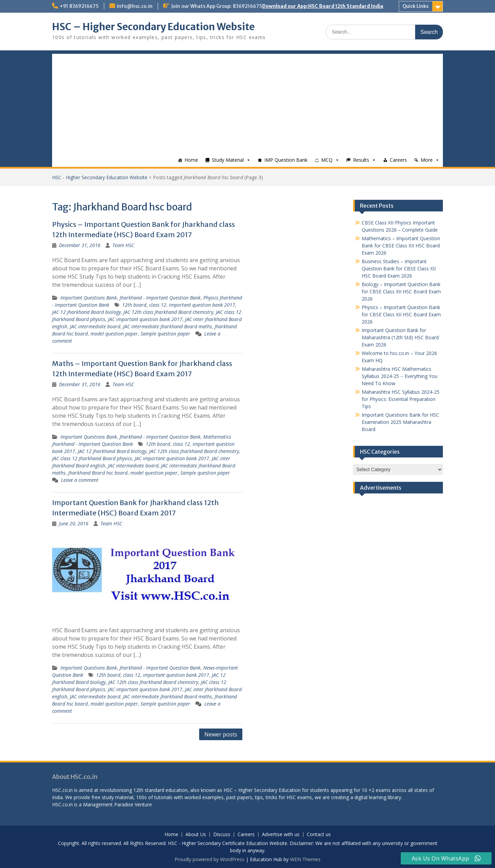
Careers (398, 160)
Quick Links (415, 6)
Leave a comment (80, 480)
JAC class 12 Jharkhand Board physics (92, 458)
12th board (134, 305)
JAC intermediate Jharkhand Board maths (167, 326)
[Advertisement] (247, 102)
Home (191, 160)
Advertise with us (281, 835)
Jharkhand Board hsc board (98, 473)
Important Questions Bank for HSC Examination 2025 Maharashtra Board (400, 422)
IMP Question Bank (286, 160)
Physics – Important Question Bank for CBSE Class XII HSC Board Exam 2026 (401, 314)
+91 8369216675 (79, 6)
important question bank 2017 (202, 305)
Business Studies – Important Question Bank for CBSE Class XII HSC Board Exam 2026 (399, 268)
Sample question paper (165, 334)
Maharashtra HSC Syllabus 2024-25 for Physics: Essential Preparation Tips (401, 399)
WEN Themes (305, 859)
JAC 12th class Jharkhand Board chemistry (168, 312)
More (427, 160)
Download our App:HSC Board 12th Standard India (323, 6)
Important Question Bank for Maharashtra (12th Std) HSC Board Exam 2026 (400, 337)
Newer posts (221, 734)
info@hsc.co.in (135, 6)
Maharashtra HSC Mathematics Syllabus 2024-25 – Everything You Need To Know (400, 376)
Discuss (222, 835)
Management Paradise (108, 804)
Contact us (319, 835)
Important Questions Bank (89, 298)
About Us (196, 835)
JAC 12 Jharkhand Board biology (86, 312)
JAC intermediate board (95, 326)
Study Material (228, 160)
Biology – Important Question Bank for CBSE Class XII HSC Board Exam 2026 (401, 291)
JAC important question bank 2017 (145, 319)
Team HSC (123, 245)
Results (361, 160)
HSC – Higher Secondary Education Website (153, 27)
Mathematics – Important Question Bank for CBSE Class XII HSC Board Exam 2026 (401, 246)
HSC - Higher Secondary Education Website (100, 177)
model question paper (114, 334)
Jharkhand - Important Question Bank (160, 298)
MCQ (327, 160)
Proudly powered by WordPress (209, 859)
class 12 (158, 305)
